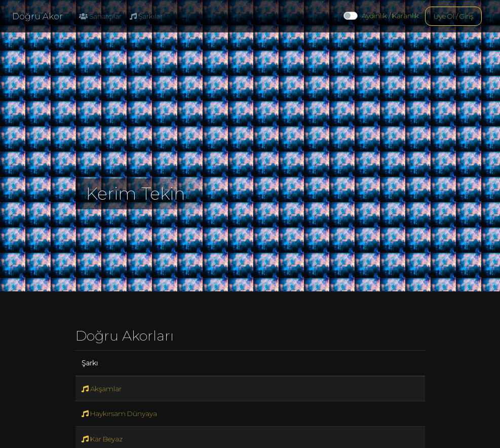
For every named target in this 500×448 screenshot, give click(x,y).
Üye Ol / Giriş (453, 16)
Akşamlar (102, 389)
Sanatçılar (100, 16)
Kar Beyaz (102, 439)
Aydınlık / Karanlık (390, 16)
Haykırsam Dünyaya (119, 414)
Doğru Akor (37, 16)
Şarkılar (146, 16)
